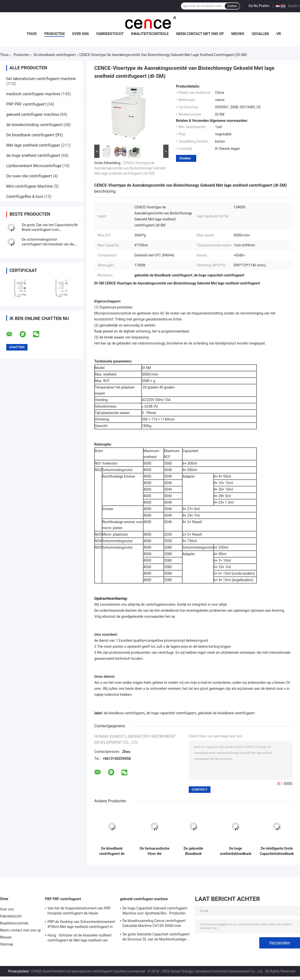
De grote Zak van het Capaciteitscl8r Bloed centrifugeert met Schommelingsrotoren (50, 230)
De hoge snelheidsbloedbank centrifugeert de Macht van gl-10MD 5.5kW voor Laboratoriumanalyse (236, 851)
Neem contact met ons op (200, 34)
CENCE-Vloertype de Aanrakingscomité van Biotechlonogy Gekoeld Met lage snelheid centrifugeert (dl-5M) (130, 168)
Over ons (80, 34)
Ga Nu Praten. (259, 6)
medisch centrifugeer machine (33, 94)
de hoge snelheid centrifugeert (33, 155)
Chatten (185, 158)
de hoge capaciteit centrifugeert (171, 713)
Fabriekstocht (110, 34)
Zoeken (232, 6)
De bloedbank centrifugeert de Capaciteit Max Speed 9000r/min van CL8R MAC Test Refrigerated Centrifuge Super (112, 851)
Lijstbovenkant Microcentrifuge (34, 166)
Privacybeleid (18, 971)
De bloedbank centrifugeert (55, 55)
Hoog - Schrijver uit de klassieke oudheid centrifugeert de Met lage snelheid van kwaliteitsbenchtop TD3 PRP (79, 938)
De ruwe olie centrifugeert (29, 176)
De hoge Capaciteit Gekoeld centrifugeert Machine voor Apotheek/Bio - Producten (155, 911)
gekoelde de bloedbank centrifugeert (226, 713)
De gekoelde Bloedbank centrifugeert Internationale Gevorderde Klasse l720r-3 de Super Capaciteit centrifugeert (193, 851)
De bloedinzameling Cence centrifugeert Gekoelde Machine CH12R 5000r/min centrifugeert (154, 924)
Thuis (32, 34)
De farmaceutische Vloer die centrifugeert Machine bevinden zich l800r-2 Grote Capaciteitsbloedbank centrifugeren (155, 851)
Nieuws (238, 34)
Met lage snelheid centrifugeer (33, 145)
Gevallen (260, 34)
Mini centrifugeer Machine (29, 186)
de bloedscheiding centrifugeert (34, 125)
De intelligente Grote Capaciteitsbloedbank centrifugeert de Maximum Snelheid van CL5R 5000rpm (277, 851)
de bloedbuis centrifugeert (124, 713)
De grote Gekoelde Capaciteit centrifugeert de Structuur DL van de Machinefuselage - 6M (156, 937)
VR (278, 34)
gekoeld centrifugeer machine (33, 114)
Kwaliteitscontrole (150, 34)
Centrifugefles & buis (25, 197)
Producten (54, 34)
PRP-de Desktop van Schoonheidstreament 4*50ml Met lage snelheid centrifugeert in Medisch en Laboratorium (81, 925)
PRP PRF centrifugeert (26, 104)
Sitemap (6, 944)
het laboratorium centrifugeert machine (41, 79)
